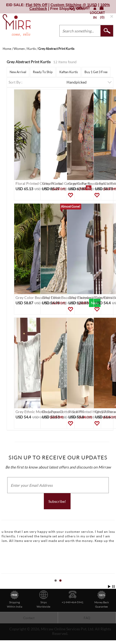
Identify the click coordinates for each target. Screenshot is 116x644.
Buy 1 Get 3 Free (96, 72)
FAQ (87, 618)
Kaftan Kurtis (69, 72)
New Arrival (18, 72)
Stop (113, 587)
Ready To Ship (43, 72)
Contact (29, 618)
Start (109, 587)
